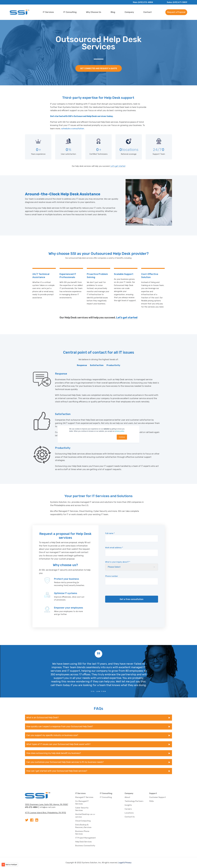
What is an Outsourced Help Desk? (43, 718)
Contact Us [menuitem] (130, 817)
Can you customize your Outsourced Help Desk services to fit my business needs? (65, 762)
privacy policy (120, 431)
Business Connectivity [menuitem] (85, 846)
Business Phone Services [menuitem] (82, 833)
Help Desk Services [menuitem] (83, 842)
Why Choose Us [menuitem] (94, 12)
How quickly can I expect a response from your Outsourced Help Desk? (60, 726)
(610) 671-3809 (180, 2)
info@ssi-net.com (48, 807)
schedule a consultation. (73, 129)
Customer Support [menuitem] (158, 797)
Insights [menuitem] (128, 805)
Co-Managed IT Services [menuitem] (82, 803)
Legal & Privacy (125, 863)
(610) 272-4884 (146, 2)
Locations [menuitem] (129, 813)
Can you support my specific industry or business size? (52, 735)
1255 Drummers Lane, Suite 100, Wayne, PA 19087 (47, 804)
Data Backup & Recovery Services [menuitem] (83, 826)
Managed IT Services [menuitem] (84, 797)
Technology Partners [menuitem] (134, 801)
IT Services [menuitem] (48, 12)
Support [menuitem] (153, 793)
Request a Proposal (176, 12)
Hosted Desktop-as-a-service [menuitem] (85, 816)
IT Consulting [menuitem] (70, 12)
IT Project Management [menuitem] (85, 838)
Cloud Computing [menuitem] (83, 821)
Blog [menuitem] (113, 12)
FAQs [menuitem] (152, 801)
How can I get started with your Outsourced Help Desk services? (57, 771)
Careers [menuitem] (128, 809)
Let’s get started (118, 166)
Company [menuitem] (129, 12)
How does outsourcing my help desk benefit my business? (54, 753)
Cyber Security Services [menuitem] (82, 809)
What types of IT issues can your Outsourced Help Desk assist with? (58, 744)
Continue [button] (122, 437)
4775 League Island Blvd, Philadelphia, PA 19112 (45, 813)
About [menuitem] (127, 797)
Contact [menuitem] (147, 12)
